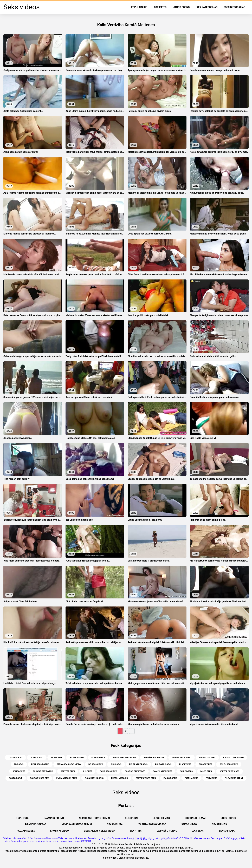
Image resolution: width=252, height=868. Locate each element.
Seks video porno (20, 841)
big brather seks (138, 764)
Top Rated (160, 7)
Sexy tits (136, 831)
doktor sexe (16, 778)
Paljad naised (26, 831)
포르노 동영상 (140, 838)
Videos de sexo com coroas (53, 841)
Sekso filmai (115, 824)
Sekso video (189, 824)
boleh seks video (229, 764)
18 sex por (56, 758)
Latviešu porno (167, 831)
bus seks (87, 771)
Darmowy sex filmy (122, 838)
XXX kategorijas (207, 7)
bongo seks (19, 771)
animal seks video (182, 758)
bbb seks (19, 764)
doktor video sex (39, 778)
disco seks (206, 771)
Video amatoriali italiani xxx (73, 838)
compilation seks (163, 771)
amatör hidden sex (154, 758)
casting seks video (135, 771)
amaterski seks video (124, 758)
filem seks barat (234, 778)
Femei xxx (93, 838)
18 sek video (37, 758)
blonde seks (205, 764)
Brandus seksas (36, 824)
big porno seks (163, 764)
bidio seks (116, 764)
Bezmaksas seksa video (99, 831)
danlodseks (186, 771)
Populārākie (139, 7)
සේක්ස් (34, 841)
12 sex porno (15, 758)
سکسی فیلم (154, 838)
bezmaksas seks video (69, 764)
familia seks (191, 778)
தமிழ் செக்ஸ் (168, 838)
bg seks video (96, 764)
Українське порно (200, 838)
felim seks (211, 778)
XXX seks (198, 831)
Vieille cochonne (12, 838)
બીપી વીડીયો (28, 838)
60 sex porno (77, 758)
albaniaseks (98, 758)
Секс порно (217, 838)
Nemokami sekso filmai (77, 824)
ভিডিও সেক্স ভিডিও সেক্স (46, 838)
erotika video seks (146, 778)
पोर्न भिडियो (86, 841)
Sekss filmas (161, 818)
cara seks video (108, 771)
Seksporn (131, 818)
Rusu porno (228, 818)
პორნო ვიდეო (232, 838)
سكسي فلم (105, 838)
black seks (185, 764)
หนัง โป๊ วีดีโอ (182, 838)
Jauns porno (181, 7)
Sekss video (110, 858)
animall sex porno (233, 758)
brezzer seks (68, 771)
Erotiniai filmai (195, 818)
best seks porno (40, 764)
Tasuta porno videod (152, 824)
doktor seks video (229, 771)
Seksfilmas (219, 824)
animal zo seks (207, 758)
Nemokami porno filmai (95, 818)
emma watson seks (67, 778)
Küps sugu (23, 818)
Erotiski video (60, 831)
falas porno (170, 778)
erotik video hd (119, 778)
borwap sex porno (43, 771)
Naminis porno (54, 818)
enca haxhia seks (94, 778)
